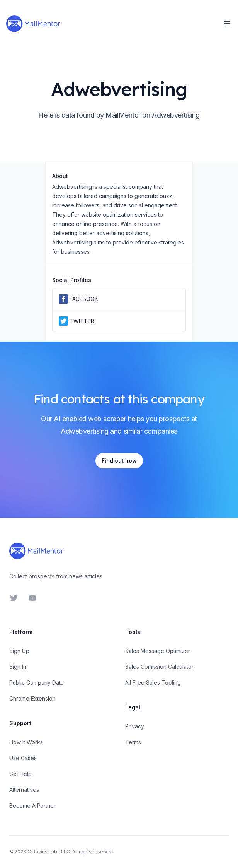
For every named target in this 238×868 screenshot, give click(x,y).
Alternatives (24, 790)
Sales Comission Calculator (159, 667)
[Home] (33, 24)
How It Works (26, 742)
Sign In (18, 667)
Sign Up (19, 651)
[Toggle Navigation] (227, 24)
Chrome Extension (32, 698)
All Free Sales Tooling (153, 683)
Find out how (119, 460)
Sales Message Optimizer (158, 651)
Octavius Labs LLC (49, 852)
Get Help (20, 774)
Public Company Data (37, 683)
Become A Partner (32, 806)
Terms (133, 742)
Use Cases (23, 758)
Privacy (135, 726)
